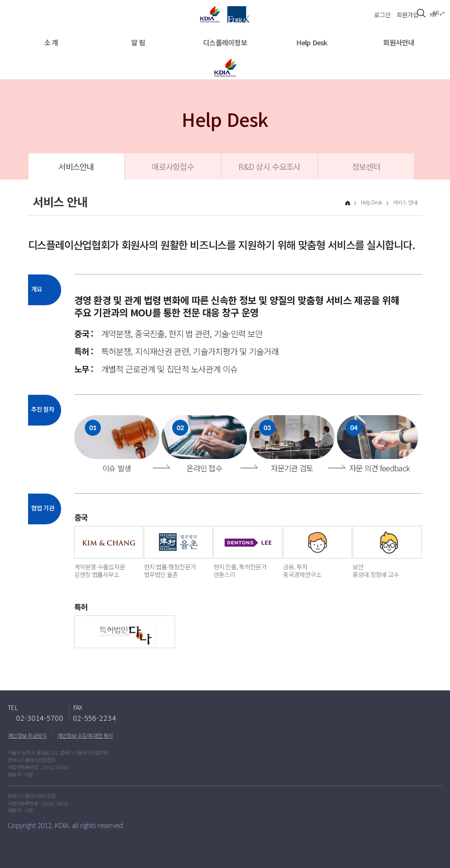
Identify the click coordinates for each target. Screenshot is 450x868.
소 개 (51, 43)
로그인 (382, 14)
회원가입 (407, 14)
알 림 (138, 43)
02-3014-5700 (40, 718)
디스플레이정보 (225, 43)
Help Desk (312, 43)
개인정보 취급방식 (27, 735)
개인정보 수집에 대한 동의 (85, 735)
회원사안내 (399, 43)
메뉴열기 (15, 11)
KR (433, 15)
